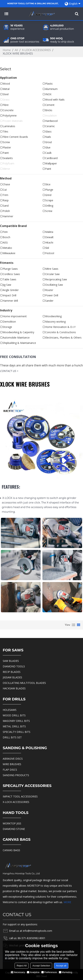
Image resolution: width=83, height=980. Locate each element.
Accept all (61, 966)
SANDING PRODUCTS (16, 775)
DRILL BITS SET (12, 737)
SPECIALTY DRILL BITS (17, 732)
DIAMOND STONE (14, 829)
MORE (67, 902)
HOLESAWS (10, 710)
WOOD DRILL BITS (14, 715)
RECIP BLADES (12, 672)
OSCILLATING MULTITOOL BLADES (24, 683)
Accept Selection (41, 966)
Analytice (33, 972)
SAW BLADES (11, 661)
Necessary (18, 972)
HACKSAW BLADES (14, 688)
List (73, 625)
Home (7, 50)
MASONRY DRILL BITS (16, 721)
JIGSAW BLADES (12, 677)
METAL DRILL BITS (14, 726)
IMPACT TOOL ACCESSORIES (20, 796)
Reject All (22, 966)
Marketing (66, 972)
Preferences (49, 972)
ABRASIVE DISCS (13, 759)
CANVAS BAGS (11, 850)
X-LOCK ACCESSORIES (36, 50)
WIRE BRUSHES (12, 764)
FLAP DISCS (10, 770)
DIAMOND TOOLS (14, 666)
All (16, 50)
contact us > (9, 371)
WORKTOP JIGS (12, 823)
